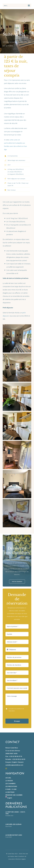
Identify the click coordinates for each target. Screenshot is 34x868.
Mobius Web (14, 856)
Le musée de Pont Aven (14, 835)
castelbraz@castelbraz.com (14, 765)
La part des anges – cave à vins (15, 813)
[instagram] (6, 769)
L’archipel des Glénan (13, 824)
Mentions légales (21, 859)
